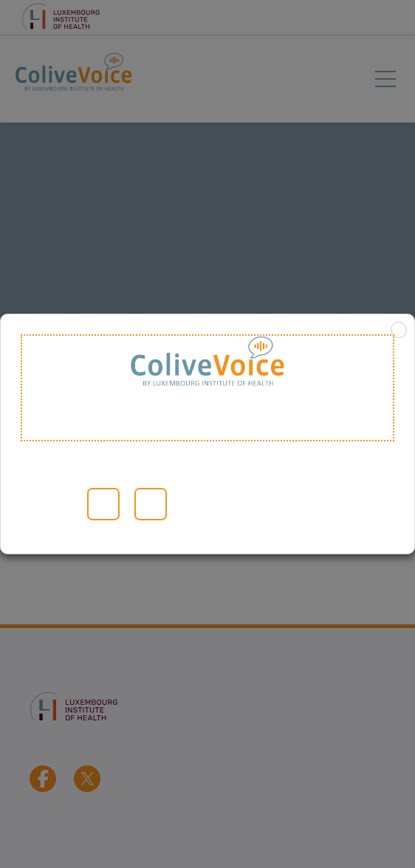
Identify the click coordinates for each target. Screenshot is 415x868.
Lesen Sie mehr (40, 504)
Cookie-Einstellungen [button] (66, 504)
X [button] (399, 330)
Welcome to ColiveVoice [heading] (207, 388)
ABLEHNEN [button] (151, 504)
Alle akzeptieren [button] (103, 504)
